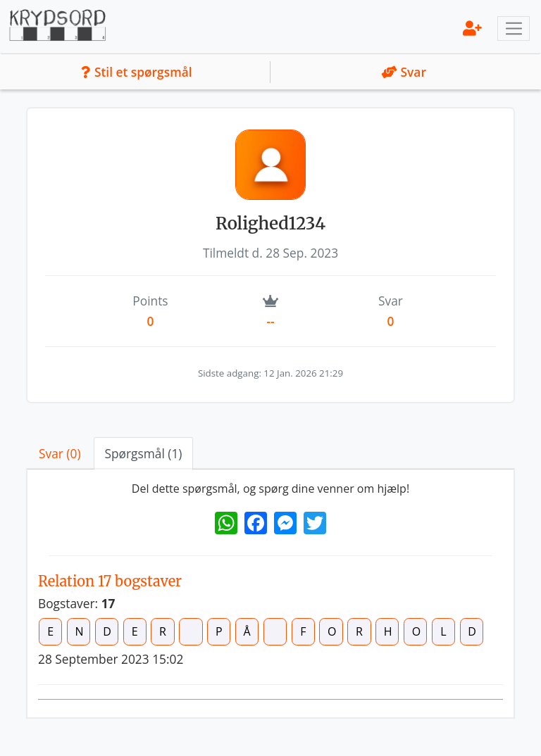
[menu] (472, 28)
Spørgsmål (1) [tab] (144, 453)
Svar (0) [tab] (60, 453)
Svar (404, 72)
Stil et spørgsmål (136, 72)
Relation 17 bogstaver (110, 581)
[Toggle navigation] (514, 29)
